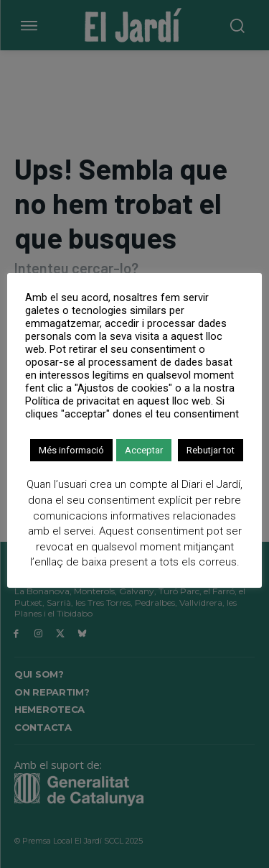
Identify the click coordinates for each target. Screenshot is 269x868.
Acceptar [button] (144, 450)
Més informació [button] (71, 450)
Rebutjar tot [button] (211, 450)
